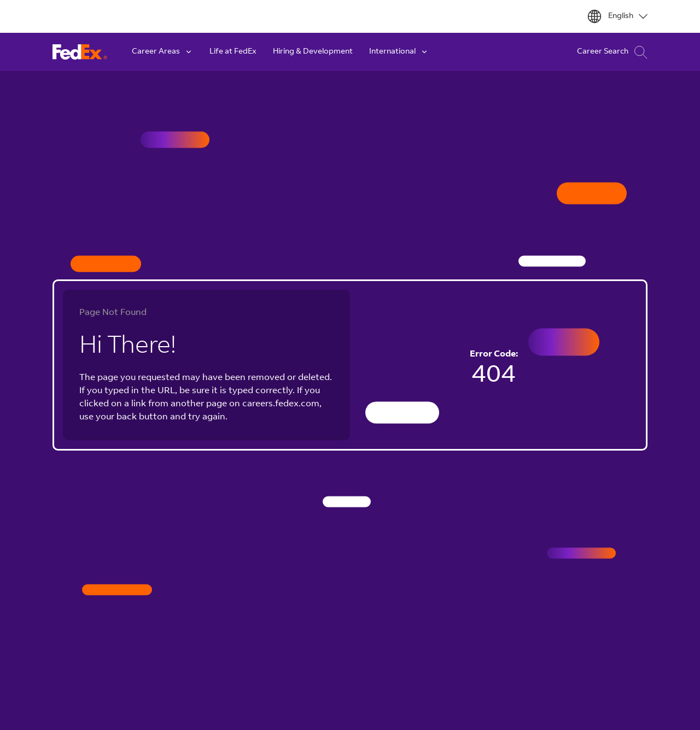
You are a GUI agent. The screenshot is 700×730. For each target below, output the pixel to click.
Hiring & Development (313, 52)
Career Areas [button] (162, 52)
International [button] (399, 52)
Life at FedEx (233, 52)
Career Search (612, 52)
